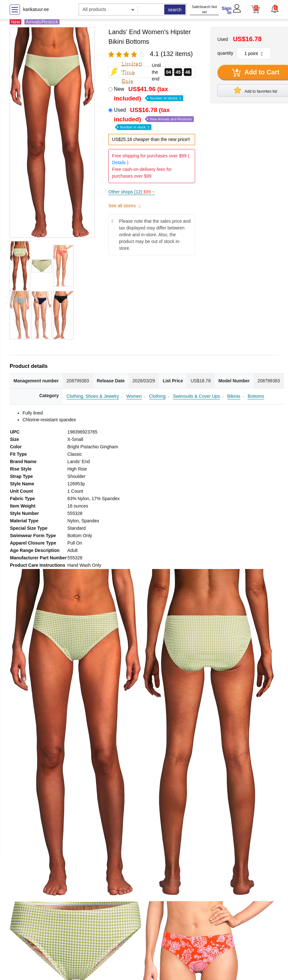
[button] (274, 9)
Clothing (157, 396)
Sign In (227, 10)
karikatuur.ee (36, 9)
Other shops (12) (131, 192)
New (148, 94)
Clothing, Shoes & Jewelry (93, 396)
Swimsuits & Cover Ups (196, 396)
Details (119, 163)
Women (134, 396)
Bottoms (256, 396)
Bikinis (234, 396)
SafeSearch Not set (204, 9)
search (175, 10)
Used (154, 118)
